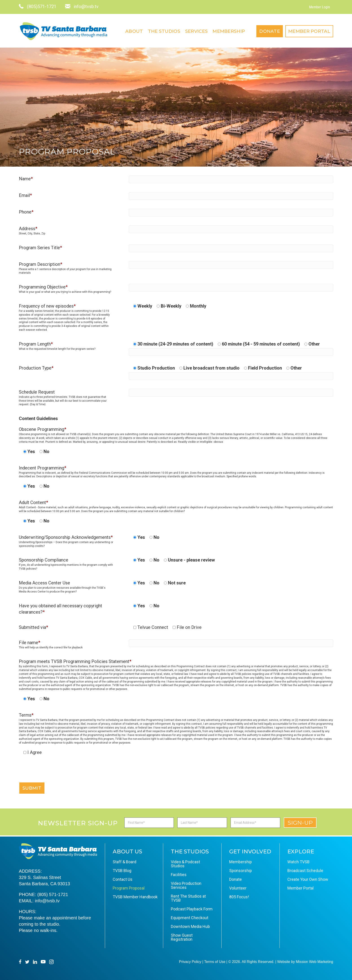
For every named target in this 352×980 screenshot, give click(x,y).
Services (196, 31)
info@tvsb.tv (47, 901)
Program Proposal (129, 888)
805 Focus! (239, 897)
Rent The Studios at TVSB (188, 898)
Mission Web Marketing (315, 962)
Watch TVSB (298, 862)
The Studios (164, 31)
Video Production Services (186, 885)
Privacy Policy (190, 962)
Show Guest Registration (182, 937)
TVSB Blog (122, 871)
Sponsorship (241, 871)
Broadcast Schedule (305, 871)
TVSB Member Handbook (135, 897)
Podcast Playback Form (192, 909)
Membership (229, 31)
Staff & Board (124, 862)
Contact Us (123, 879)
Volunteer (238, 888)
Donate (270, 31)
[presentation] (53, 773)
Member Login (320, 7)
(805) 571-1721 (53, 894)
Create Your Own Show (308, 879)
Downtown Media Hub (190, 926)
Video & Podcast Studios (185, 864)
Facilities (179, 875)
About (134, 31)
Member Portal (309, 31)
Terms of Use (215, 962)
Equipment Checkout (190, 918)
